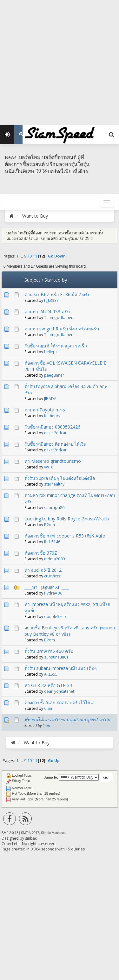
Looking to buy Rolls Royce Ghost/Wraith (67, 519)
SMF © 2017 (30, 833)
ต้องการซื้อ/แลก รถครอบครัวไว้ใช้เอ (60, 702)
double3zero (56, 616)
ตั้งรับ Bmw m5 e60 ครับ (49, 651)
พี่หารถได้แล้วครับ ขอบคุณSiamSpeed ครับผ (67, 719)
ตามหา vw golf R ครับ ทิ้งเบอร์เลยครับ (62, 329)
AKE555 (51, 674)
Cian (48, 708)
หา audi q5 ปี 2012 (43, 570)
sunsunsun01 (56, 657)
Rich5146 (52, 542)
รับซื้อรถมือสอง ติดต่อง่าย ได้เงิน (56, 444)
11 (35, 256)
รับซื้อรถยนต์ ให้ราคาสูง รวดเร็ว (56, 346)
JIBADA (50, 398)
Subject (32, 280)
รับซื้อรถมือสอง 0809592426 (52, 427)
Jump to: (51, 777)
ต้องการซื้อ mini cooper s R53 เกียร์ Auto (65, 536)
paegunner (54, 375)
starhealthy (54, 484)
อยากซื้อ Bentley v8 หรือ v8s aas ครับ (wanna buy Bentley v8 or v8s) (70, 631)
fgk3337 (51, 300)
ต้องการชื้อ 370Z (41, 553)
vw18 (49, 467)
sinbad (31, 838)
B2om (50, 525)
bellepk (51, 352)
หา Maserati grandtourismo (53, 461)
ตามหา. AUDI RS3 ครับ (47, 312)
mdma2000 (54, 559)
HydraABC (53, 593)
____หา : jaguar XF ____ (47, 587)
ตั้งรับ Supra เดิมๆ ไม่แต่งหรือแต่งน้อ (60, 478)
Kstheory (52, 416)
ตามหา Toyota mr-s (45, 410)
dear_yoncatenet (59, 691)
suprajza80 (54, 507)
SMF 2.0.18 (10, 833)
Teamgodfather (58, 317)
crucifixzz (52, 576)
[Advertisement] (60, 59)
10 (30, 256)
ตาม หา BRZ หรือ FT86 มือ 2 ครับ (57, 294)
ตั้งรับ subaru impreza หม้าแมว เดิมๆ (61, 668)
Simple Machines (53, 833)
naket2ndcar (55, 433)
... (22, 256)
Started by (56, 280)
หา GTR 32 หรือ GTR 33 (48, 685)
